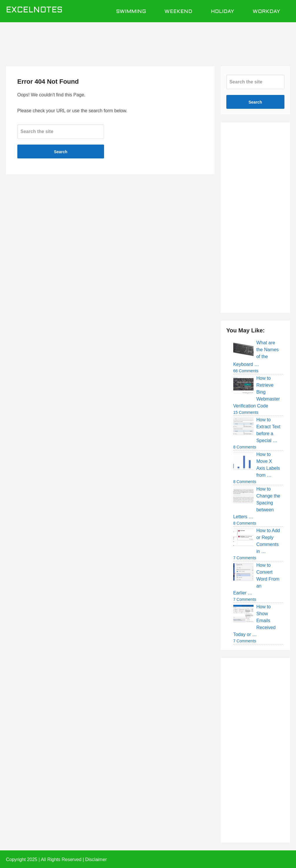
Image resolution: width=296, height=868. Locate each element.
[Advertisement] (148, 41)
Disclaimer (96, 859)
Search (61, 152)
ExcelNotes (34, 10)
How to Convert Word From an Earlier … (256, 579)
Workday (266, 12)
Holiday (222, 12)
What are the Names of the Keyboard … (256, 353)
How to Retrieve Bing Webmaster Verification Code (257, 392)
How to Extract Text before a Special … (268, 430)
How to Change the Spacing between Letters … (257, 503)
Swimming (131, 12)
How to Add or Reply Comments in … (268, 541)
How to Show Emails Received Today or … (255, 621)
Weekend (178, 12)
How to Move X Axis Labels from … (268, 465)
